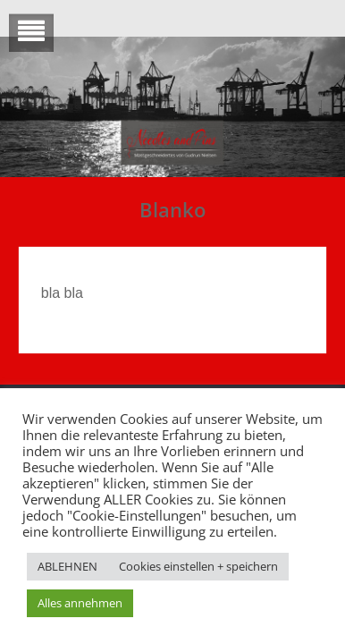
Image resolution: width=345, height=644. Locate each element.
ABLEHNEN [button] (67, 566)
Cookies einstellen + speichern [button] (198, 566)
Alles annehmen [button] (80, 603)
